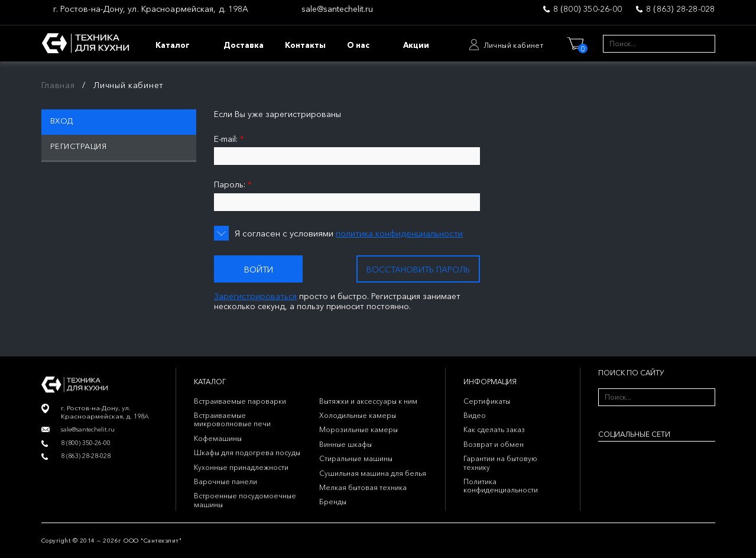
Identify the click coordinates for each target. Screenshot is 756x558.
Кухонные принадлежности (241, 467)
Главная (58, 85)
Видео (475, 415)
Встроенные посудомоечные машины (245, 500)
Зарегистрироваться (255, 296)
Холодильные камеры (358, 415)
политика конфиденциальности (399, 233)
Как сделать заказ (494, 429)
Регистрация (79, 146)
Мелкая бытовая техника (363, 487)
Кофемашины (218, 438)
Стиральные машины (356, 458)
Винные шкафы (345, 444)
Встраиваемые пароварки (240, 401)
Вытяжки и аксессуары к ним (368, 401)
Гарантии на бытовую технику (500, 463)
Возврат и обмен (494, 444)
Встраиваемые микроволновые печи (232, 419)
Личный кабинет (514, 45)
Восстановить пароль (418, 270)
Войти (259, 270)
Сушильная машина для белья (373, 473)
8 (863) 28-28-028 (680, 9)
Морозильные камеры (358, 429)
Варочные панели (225, 481)
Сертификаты (487, 401)
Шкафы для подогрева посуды (247, 452)
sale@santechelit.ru (337, 9)
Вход (62, 121)
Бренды (333, 502)
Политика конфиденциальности (501, 486)
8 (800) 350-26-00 (588, 9)
